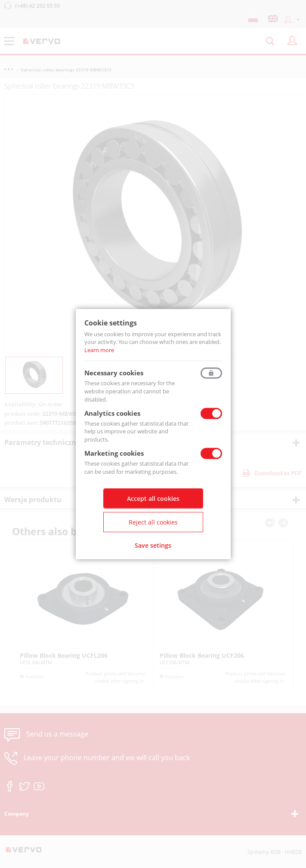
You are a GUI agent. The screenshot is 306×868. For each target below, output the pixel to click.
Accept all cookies (153, 498)
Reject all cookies (153, 522)
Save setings (153, 545)
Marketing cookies (114, 453)
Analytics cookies (112, 413)
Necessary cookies (114, 373)
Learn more (99, 350)
